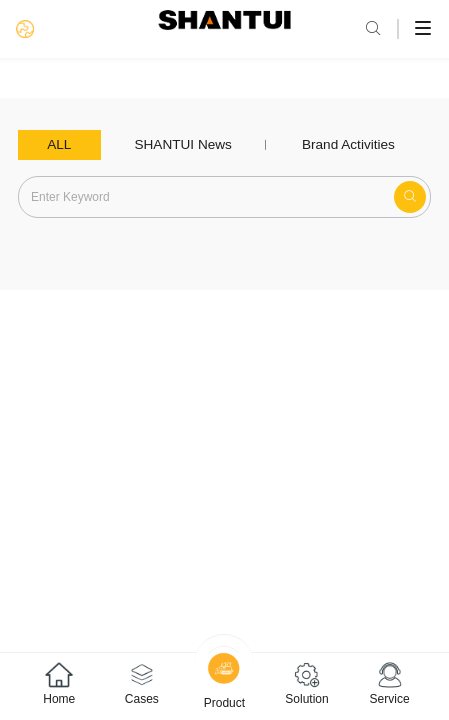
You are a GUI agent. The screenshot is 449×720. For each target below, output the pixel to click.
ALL (59, 144)
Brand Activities (348, 144)
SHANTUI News (182, 144)
